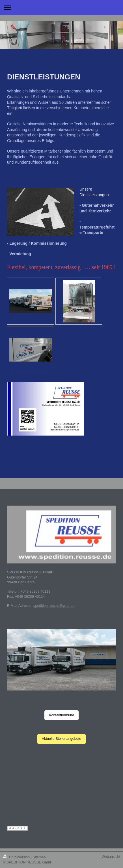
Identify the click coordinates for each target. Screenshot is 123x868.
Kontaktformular (61, 715)
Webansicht (111, 857)
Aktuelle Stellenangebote (61, 739)
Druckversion (17, 857)
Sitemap (39, 857)
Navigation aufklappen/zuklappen (61, 8)
